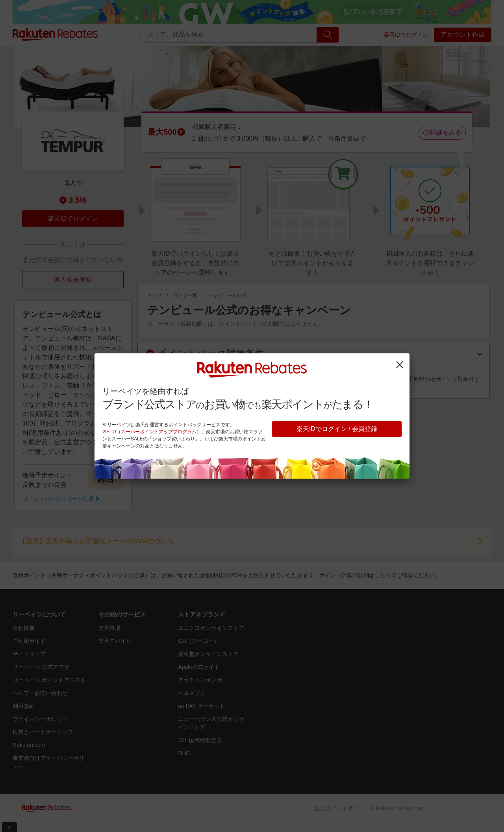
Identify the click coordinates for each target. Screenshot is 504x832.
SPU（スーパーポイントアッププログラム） (154, 432)
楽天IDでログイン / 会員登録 (337, 429)
